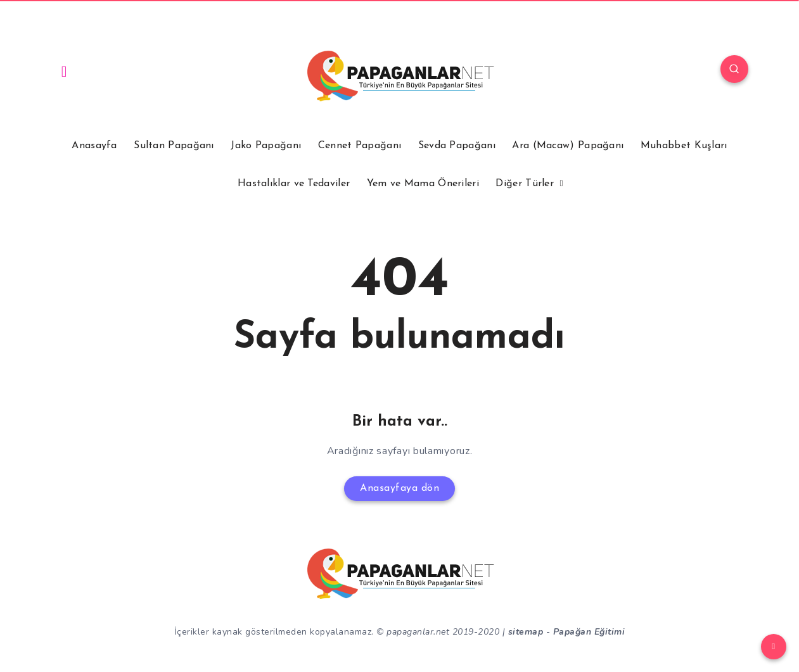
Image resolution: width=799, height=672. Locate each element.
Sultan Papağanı (174, 146)
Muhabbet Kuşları (684, 146)
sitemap (526, 632)
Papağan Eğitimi (589, 632)
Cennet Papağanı (360, 146)
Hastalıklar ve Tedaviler (294, 184)
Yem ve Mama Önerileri (423, 184)
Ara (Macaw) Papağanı (568, 146)
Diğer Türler (525, 184)
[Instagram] (65, 71)
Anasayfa (94, 146)
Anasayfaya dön (399, 488)
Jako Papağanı (266, 146)
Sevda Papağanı (457, 146)
